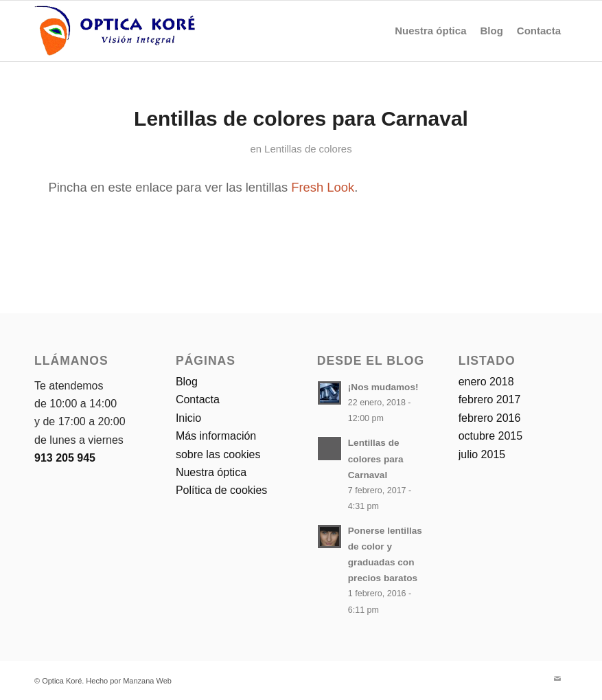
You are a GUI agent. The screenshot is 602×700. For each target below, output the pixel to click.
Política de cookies (221, 490)
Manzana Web (147, 681)
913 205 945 (65, 458)
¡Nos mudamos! (383, 387)
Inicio (188, 418)
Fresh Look (323, 187)
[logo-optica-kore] (115, 31)
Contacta (198, 399)
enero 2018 (486, 382)
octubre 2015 (490, 436)
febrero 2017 (490, 399)
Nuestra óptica (211, 472)
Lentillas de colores (308, 149)
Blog (187, 382)
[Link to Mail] (557, 679)
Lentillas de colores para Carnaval (301, 118)
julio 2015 (482, 454)
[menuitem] (430, 31)
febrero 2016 (490, 418)
